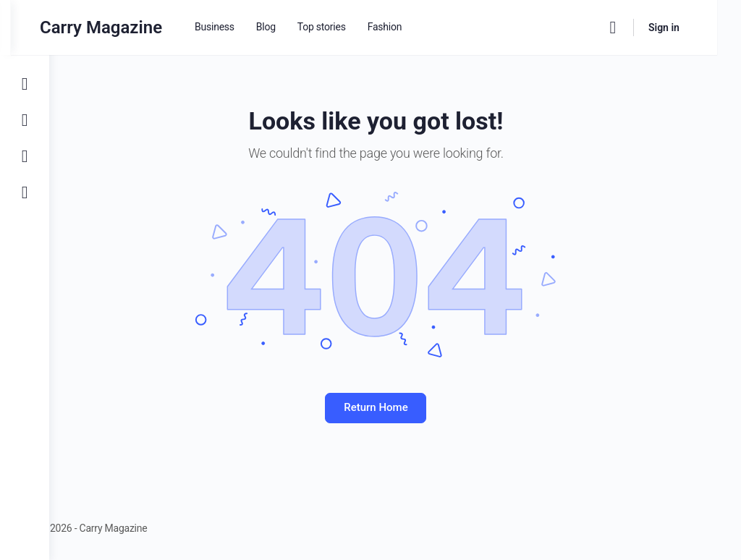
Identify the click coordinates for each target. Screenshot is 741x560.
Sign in (688, 27)
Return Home (395, 407)
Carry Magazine (139, 27)
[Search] (637, 27)
